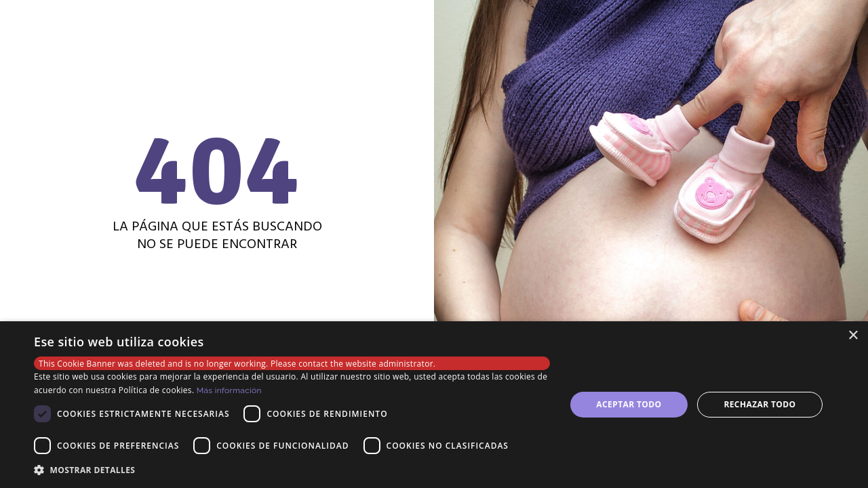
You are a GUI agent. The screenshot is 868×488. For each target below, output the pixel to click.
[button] (292, 470)
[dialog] (434, 405)
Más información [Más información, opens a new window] (229, 390)
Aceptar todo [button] (629, 404)
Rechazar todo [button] (759, 404)
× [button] (853, 336)
